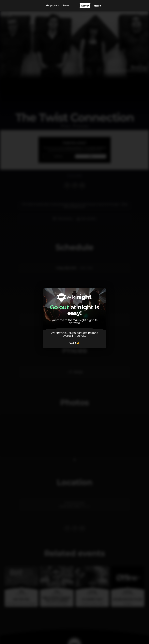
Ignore (97, 6)
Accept (85, 6)
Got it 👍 (74, 343)
